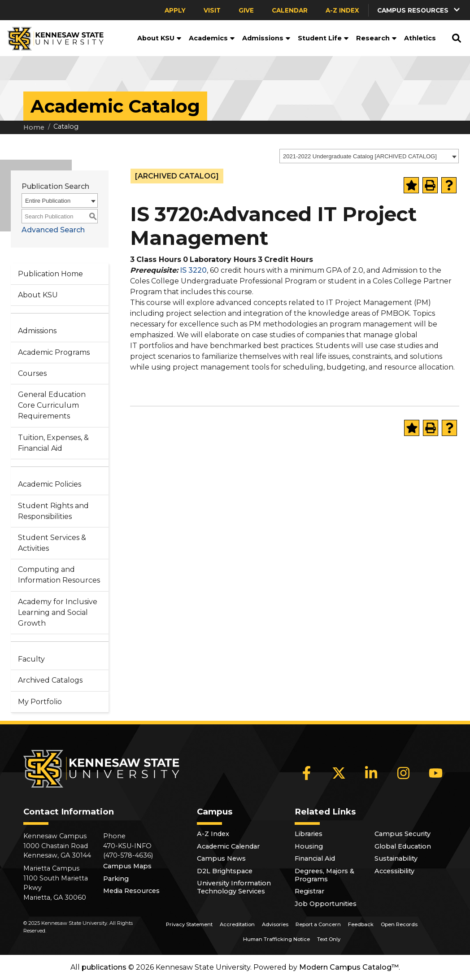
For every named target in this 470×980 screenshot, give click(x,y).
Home (34, 127)
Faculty (31, 659)
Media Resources (131, 891)
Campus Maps (127, 866)
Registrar (309, 891)
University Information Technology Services (234, 887)
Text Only (329, 939)
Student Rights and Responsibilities (53, 511)
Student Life (323, 38)
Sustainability (396, 858)
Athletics (420, 38)
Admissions (266, 38)
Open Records (399, 924)
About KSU (159, 38)
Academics (212, 38)
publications (104, 967)
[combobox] (369, 156)
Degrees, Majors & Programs (324, 875)
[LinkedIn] (371, 773)
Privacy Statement (189, 924)
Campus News (221, 858)
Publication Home (50, 274)
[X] (339, 773)
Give (246, 10)
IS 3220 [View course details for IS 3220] (193, 270)
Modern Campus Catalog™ (349, 967)
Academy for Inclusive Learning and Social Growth (58, 612)
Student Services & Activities (52, 543)
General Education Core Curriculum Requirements (52, 405)
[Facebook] (307, 773)
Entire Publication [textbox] (48, 201)
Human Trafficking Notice (276, 939)
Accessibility (394, 871)
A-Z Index (342, 10)
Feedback (361, 924)
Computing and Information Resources (59, 575)
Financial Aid (315, 858)
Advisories (275, 924)
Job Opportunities (326, 904)
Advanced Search (53, 230)
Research (376, 38)
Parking (116, 879)
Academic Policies (50, 484)
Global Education (403, 846)
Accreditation (237, 924)
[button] (419, 10)
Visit (212, 10)
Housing (309, 846)
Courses (32, 373)
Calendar (290, 10)
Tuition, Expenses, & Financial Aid (53, 443)
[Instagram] (404, 773)
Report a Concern (318, 924)
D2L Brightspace (225, 871)
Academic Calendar (228, 846)
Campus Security (403, 834)
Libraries (309, 834)
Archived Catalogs (50, 680)
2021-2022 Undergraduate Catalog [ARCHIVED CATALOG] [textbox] (360, 156)
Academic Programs (54, 352)
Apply (175, 10)
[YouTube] (436, 773)
